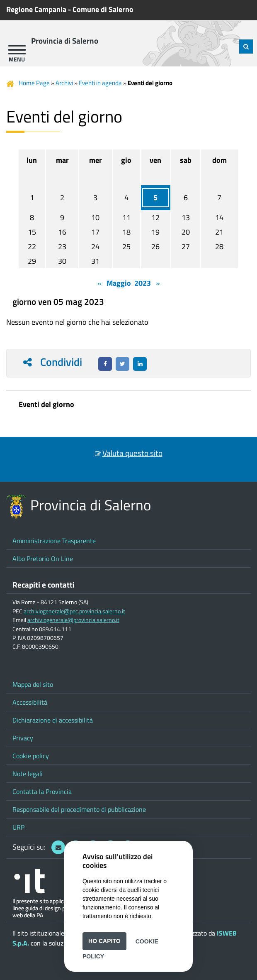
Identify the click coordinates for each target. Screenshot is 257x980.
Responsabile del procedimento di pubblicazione (79, 809)
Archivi (64, 83)
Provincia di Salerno (65, 41)
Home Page (34, 83)
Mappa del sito (33, 684)
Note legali (28, 774)
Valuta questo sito (132, 453)
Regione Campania (36, 9)
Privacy (23, 738)
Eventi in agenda (100, 83)
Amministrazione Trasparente (54, 541)
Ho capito (104, 941)
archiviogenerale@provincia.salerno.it (73, 620)
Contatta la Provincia (42, 791)
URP (18, 827)
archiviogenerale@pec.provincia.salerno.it (74, 611)
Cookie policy (31, 756)
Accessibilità (30, 702)
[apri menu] (17, 50)
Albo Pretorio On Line (43, 559)
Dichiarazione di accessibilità (53, 720)
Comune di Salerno (103, 9)
